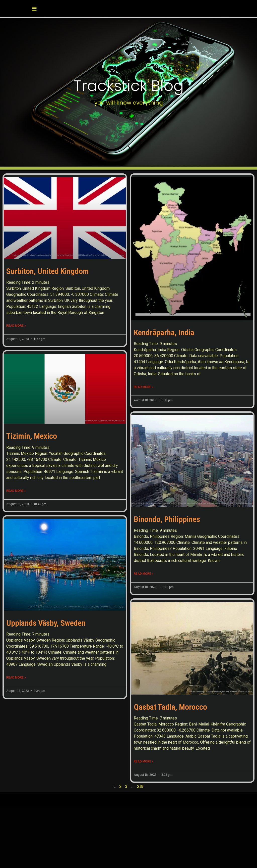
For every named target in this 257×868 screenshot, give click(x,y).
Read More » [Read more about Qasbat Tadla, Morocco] (144, 761)
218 (140, 786)
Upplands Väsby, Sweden (46, 645)
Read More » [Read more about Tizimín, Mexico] (16, 491)
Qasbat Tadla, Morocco (170, 707)
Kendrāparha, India (164, 332)
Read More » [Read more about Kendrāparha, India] (144, 387)
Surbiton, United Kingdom (48, 271)
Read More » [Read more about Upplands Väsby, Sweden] (16, 699)
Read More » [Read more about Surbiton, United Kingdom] (16, 326)
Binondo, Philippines (167, 519)
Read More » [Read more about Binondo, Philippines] (144, 574)
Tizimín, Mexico (32, 436)
